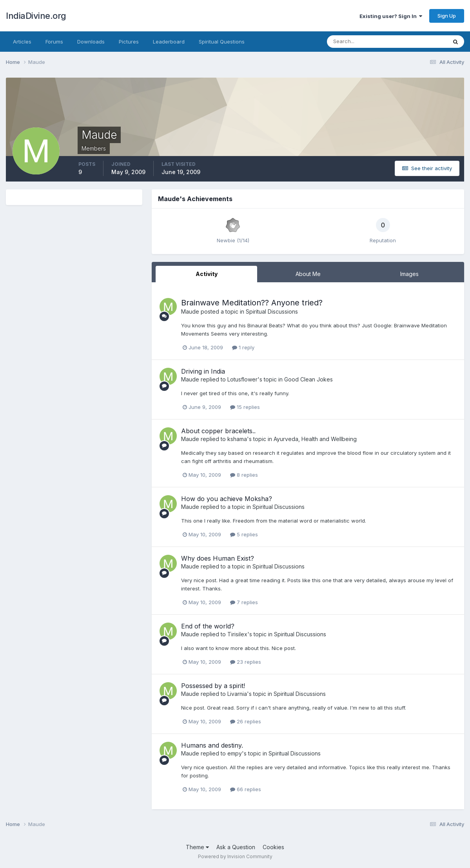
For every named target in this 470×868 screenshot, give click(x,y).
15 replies (245, 407)
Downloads (91, 42)
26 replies (246, 721)
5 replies (244, 534)
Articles (22, 42)
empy (235, 753)
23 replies (246, 662)
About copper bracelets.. (218, 431)
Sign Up (447, 16)
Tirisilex (237, 634)
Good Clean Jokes (308, 379)
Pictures (129, 42)
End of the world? (208, 626)
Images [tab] (409, 274)
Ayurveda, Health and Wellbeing (315, 439)
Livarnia (237, 694)
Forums (54, 42)
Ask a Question (236, 847)
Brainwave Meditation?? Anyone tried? (252, 303)
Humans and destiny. (212, 745)
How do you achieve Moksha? (227, 499)
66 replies (246, 789)
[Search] (361, 42)
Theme (197, 847)
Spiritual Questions (222, 42)
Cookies (273, 847)
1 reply (243, 347)
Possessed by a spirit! (213, 686)
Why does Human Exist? (218, 558)
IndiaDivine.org (36, 16)
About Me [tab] (308, 274)
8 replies (244, 475)
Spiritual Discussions (272, 311)
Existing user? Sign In (391, 16)
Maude (190, 311)
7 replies (244, 602)
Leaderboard (169, 42)
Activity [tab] (207, 274)
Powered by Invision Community (235, 856)
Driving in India (203, 371)
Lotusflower (242, 379)
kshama (237, 439)
